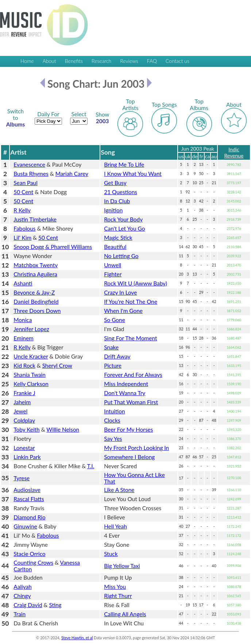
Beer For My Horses (128, 429)
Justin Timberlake (35, 219)
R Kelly (22, 210)
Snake (111, 347)
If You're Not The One (131, 302)
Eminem (23, 338)
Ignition (113, 210)
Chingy (22, 596)
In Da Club (117, 201)
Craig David (28, 605)
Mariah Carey (72, 174)
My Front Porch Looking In (136, 448)
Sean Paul (25, 183)
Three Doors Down (37, 311)
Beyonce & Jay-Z (34, 292)
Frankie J (24, 393)
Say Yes (113, 439)
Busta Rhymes (31, 174)
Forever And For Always (133, 375)
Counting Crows (33, 562)
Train (20, 614)
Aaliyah (22, 587)
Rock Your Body (123, 219)
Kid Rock (24, 365)
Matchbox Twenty (36, 265)
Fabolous (24, 228)
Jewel (20, 411)
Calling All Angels (125, 614)
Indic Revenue (234, 152)
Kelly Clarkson (31, 384)
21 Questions (121, 192)
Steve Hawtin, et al (77, 638)
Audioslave (27, 490)
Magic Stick (118, 238)
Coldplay (24, 420)
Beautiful (115, 247)
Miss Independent (126, 384)
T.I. (91, 466)
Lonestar (24, 448)
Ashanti (23, 283)
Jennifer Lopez (31, 329)
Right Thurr (118, 596)
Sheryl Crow (57, 365)
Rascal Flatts (29, 499)
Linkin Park (27, 457)
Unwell (113, 265)
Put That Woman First (131, 402)
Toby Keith (26, 429)
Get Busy (115, 183)
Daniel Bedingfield (36, 302)
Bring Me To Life (124, 164)
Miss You (115, 587)
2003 (103, 118)
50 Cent (23, 192)
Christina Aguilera (35, 274)
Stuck (111, 554)
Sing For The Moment (130, 338)
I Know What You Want (133, 174)
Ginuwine (25, 526)
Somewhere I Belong (129, 457)
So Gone (115, 320)
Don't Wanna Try (125, 393)
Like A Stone (119, 490)
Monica (23, 320)
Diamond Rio (29, 517)
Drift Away (117, 356)
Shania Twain (30, 375)
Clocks (112, 420)
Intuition (114, 411)
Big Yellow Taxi (122, 566)
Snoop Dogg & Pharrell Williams (53, 247)
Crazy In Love (120, 292)
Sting (55, 605)
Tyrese (22, 478)
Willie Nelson (63, 429)
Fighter (113, 274)
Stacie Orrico (29, 554)
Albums (16, 118)
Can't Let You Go (124, 228)
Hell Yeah (115, 526)
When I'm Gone (123, 311)
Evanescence (29, 164)
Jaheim (22, 402)
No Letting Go (121, 256)
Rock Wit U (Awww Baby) (136, 283)
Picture (113, 365)
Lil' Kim (22, 238)
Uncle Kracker (31, 356)
